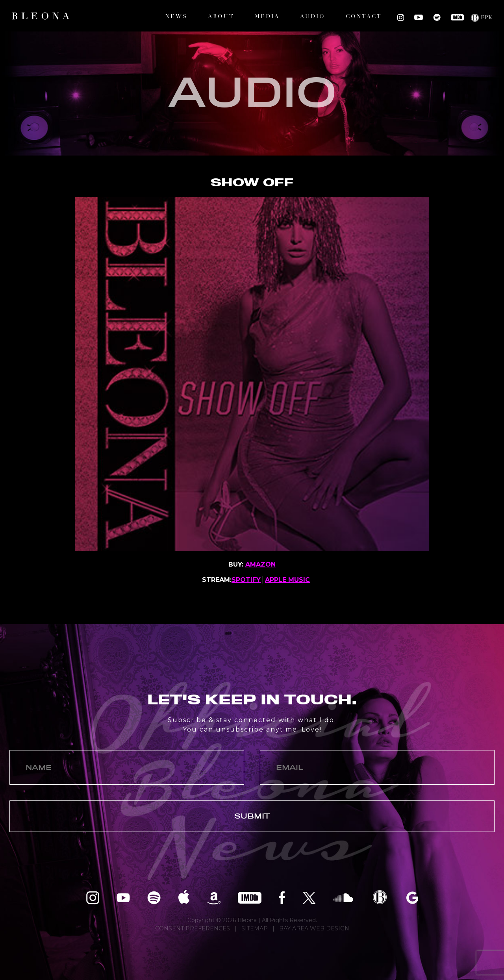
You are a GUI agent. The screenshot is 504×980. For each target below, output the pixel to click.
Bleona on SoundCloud (343, 897)
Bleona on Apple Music (184, 897)
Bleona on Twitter (309, 897)
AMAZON (260, 564)
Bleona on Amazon (214, 897)
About (221, 17)
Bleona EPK (380, 897)
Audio (313, 17)
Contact (364, 17)
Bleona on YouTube (419, 17)
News (176, 17)
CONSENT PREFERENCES (193, 928)
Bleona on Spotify (437, 17)
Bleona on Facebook (282, 897)
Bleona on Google (412, 897)
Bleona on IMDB (457, 17)
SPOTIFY (246, 580)
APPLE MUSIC (287, 580)
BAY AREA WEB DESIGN (314, 928)
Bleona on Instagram (401, 17)
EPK (486, 18)
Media (267, 17)
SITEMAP (255, 928)
